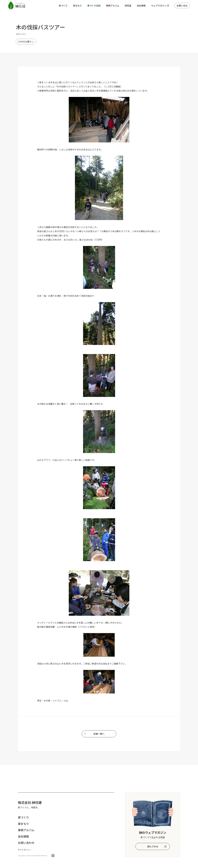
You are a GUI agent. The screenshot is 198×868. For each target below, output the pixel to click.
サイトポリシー (25, 850)
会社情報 (141, 6)
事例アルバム (113, 6)
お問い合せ (182, 6)
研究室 (128, 6)
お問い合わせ (26, 843)
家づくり (63, 6)
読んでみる (153, 846)
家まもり (77, 6)
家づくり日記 (94, 6)
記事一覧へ (99, 734)
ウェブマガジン (159, 6)
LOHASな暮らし (26, 41)
